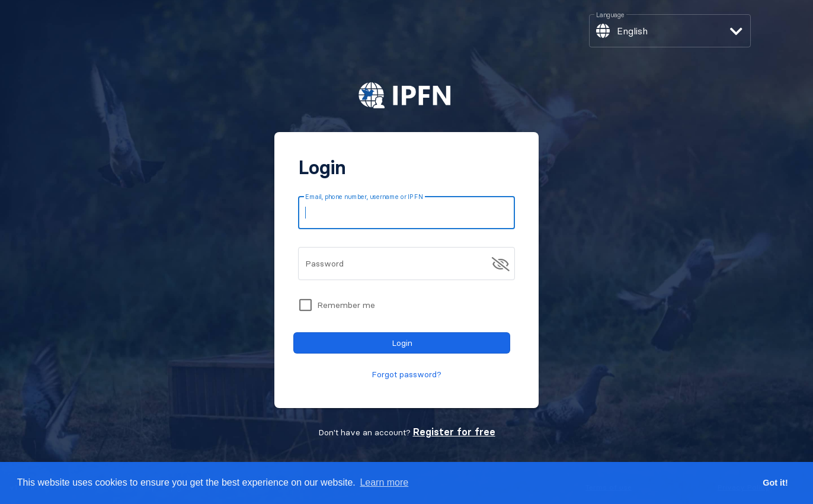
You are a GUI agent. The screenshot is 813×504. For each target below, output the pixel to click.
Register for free (454, 432)
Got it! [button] (775, 483)
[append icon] (501, 264)
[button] (670, 31)
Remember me (346, 305)
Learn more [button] (384, 482)
